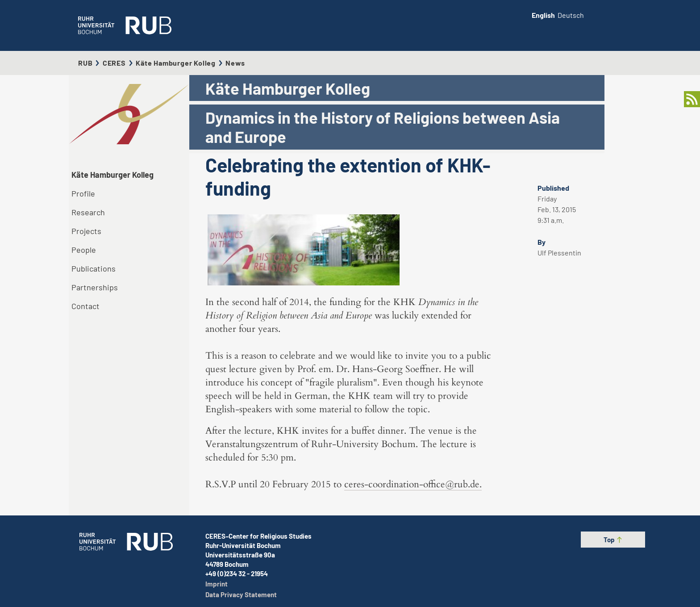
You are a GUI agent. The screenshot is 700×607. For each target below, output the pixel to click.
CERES (114, 63)
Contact (85, 306)
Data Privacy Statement (241, 594)
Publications (94, 268)
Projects (86, 231)
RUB (85, 63)
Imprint (217, 584)
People (84, 250)
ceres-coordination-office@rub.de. (413, 484)
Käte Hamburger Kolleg (176, 63)
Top (613, 540)
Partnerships (95, 287)
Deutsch (571, 15)
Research (88, 212)
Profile (83, 193)
